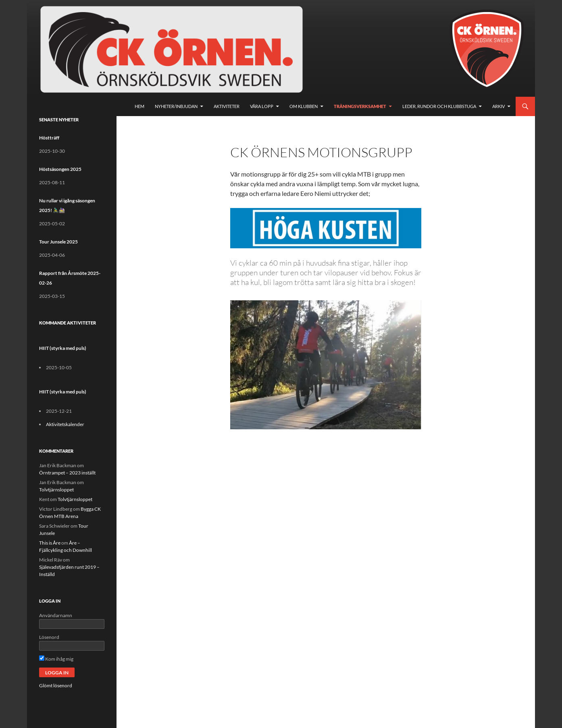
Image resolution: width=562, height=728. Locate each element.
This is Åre (50, 543)
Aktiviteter (227, 106)
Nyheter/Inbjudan (176, 106)
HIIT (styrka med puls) (63, 348)
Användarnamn (56, 615)
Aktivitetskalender (65, 424)
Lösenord (49, 637)
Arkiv (499, 106)
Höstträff (49, 138)
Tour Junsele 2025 (58, 242)
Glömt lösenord (56, 685)
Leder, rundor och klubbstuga (439, 106)
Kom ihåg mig (56, 659)
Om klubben (304, 106)
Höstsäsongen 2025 (60, 169)
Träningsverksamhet (360, 106)
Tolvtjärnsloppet (56, 490)
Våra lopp (262, 106)
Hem (139, 106)
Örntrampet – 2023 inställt (67, 473)
